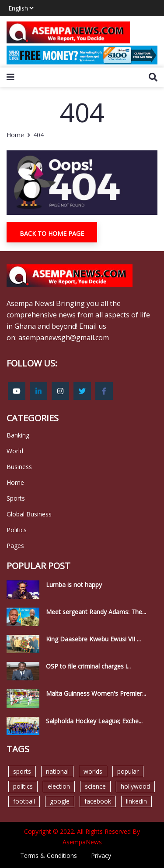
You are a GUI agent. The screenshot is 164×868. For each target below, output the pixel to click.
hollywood (135, 786)
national (57, 771)
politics (23, 786)
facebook (98, 801)
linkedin (136, 801)
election (59, 786)
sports (22, 771)
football (24, 801)
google (60, 801)
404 (38, 135)
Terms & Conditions (49, 856)
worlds (93, 771)
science (95, 786)
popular (128, 771)
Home (15, 135)
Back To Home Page (52, 233)
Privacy (101, 856)
